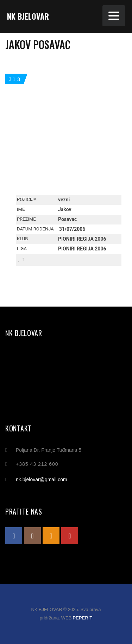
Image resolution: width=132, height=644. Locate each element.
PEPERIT (83, 618)
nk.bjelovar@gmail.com (42, 479)
